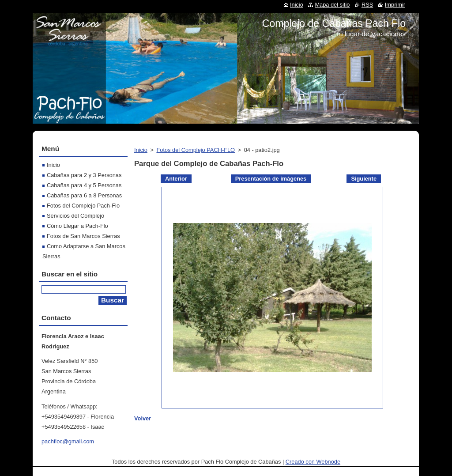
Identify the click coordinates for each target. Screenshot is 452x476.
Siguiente (364, 179)
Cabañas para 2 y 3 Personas (84, 175)
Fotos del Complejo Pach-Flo (83, 206)
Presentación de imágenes (271, 179)
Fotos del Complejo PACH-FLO (196, 150)
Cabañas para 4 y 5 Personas (84, 185)
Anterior (176, 179)
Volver (143, 418)
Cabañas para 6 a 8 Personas (84, 195)
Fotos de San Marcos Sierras (83, 236)
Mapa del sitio (332, 5)
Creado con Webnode (313, 462)
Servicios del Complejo (75, 216)
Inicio (141, 150)
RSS (367, 5)
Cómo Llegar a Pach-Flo (77, 226)
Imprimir (395, 5)
